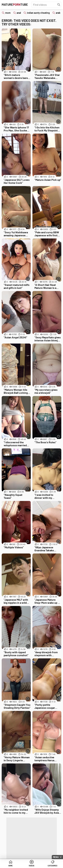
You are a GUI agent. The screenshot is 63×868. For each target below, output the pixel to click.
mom (8, 13)
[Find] (59, 5)
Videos (32, 866)
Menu (56, 857)
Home (10, 866)
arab (58, 13)
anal (19, 13)
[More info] (28, 69)
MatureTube (15, 5)
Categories (52, 866)
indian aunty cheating (38, 13)
